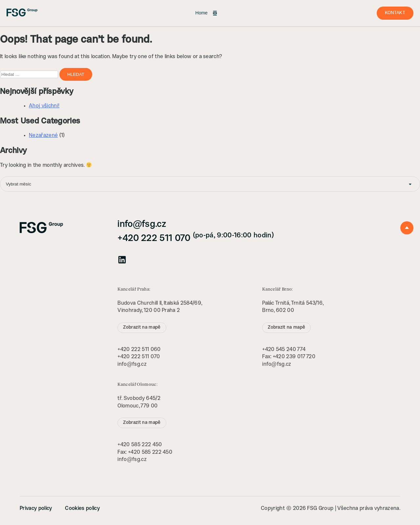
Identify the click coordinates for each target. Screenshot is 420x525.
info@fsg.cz (142, 224)
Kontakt (395, 13)
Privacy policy (36, 508)
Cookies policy (82, 508)
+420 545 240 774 (284, 350)
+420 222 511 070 (196, 239)
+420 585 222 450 (140, 445)
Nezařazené (43, 135)
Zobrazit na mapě (142, 328)
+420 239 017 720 (294, 357)
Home (207, 13)
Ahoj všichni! (44, 106)
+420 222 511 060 (139, 350)
